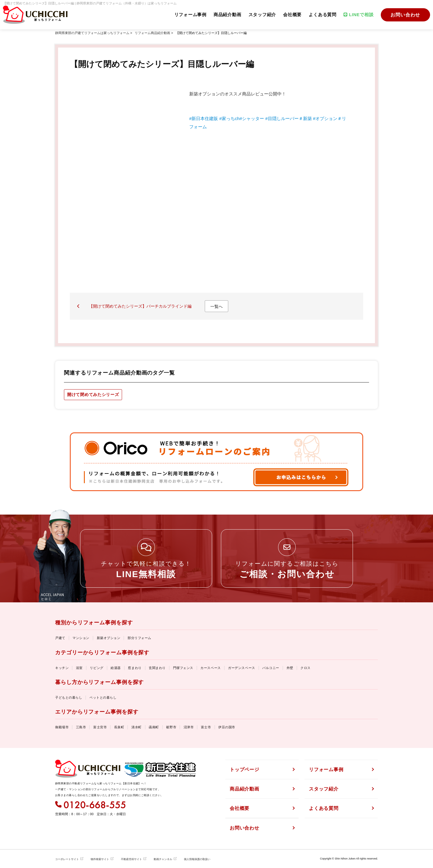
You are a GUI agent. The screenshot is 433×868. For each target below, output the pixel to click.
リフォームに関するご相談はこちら (287, 570)
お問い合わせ (405, 15)
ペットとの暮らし (103, 697)
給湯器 (116, 668)
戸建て (60, 638)
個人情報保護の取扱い (197, 859)
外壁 (290, 668)
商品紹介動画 (225, 15)
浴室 (79, 668)
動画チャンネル (163, 859)
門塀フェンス (183, 668)
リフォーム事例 (188, 15)
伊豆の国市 (227, 727)
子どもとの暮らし (69, 697)
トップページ (245, 770)
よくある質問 (321, 15)
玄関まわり (157, 668)
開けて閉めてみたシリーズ (93, 395)
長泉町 (119, 727)
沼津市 (189, 727)
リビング (97, 668)
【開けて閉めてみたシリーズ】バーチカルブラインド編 (140, 306)
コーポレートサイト (67, 859)
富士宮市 (100, 727)
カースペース (210, 668)
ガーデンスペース (241, 668)
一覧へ (216, 306)
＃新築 (305, 118)
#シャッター (252, 118)
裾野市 (171, 727)
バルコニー (271, 668)
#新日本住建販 (204, 118)
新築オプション (109, 638)
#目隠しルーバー (282, 118)
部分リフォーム (139, 638)
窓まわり (135, 668)
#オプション (325, 118)
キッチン (62, 668)
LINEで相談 (358, 15)
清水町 (137, 727)
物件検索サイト (100, 859)
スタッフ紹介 (261, 15)
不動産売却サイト (131, 859)
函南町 (154, 727)
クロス (306, 668)
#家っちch (230, 118)
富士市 (206, 727)
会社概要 (291, 15)
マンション (81, 638)
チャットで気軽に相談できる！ (146, 570)
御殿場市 (62, 727)
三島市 (81, 727)
